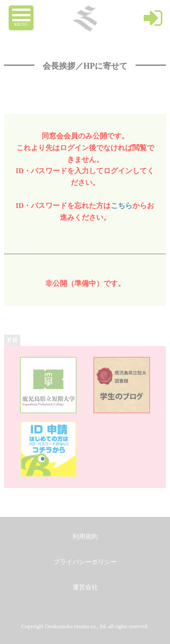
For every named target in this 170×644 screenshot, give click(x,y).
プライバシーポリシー (85, 562)
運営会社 (85, 587)
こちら (121, 206)
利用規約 (85, 537)
